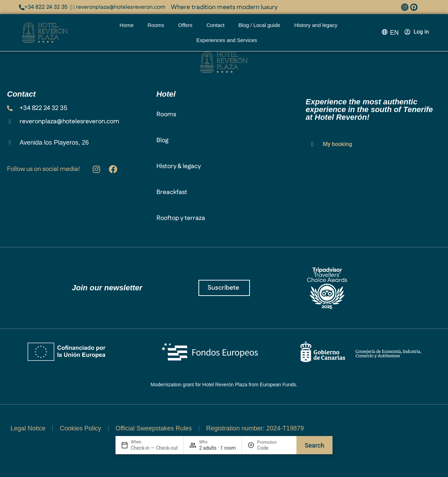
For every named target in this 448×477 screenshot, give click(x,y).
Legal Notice (28, 428)
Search (315, 445)
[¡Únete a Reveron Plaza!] (224, 288)
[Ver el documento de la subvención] (224, 367)
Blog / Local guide (259, 25)
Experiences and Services (228, 40)
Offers (185, 25)
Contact (216, 25)
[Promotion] (274, 448)
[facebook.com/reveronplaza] (113, 169)
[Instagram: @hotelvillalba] (405, 7)
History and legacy (316, 25)
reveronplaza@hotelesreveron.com (121, 7)
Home (127, 25)
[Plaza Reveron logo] (224, 62)
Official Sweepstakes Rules (154, 428)
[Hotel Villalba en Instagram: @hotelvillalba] (96, 169)
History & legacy (179, 166)
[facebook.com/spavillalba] (414, 7)
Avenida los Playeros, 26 (54, 143)
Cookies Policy (80, 428)
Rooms (156, 25)
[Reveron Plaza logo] (45, 33)
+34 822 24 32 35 (46, 7)
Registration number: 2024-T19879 (255, 428)
